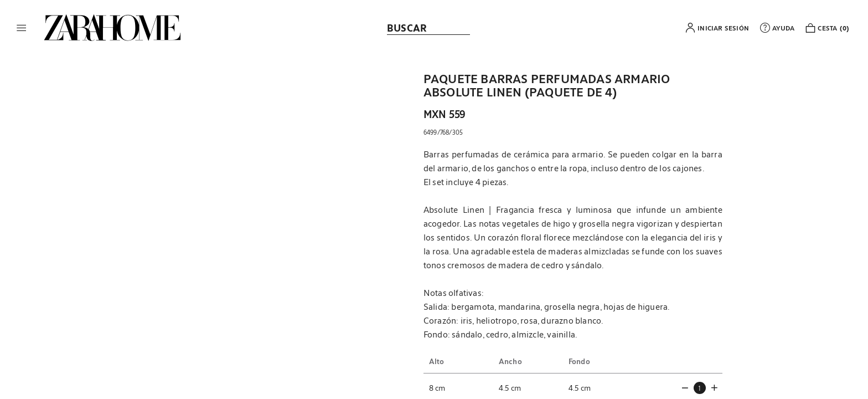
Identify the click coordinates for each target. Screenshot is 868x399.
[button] (22, 28)
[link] (112, 28)
